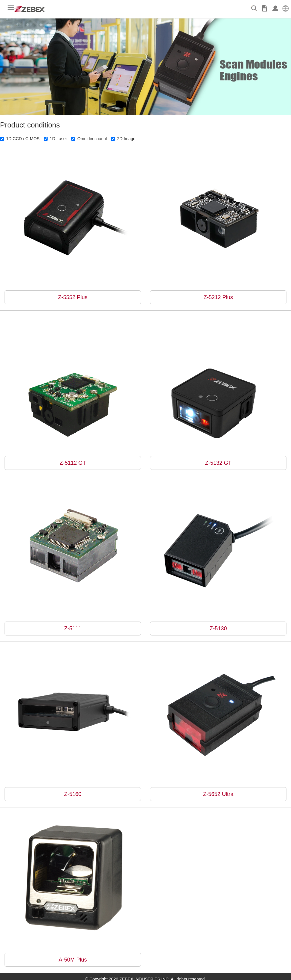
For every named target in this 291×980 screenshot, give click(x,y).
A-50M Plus (73, 960)
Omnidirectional (89, 139)
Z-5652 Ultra (218, 794)
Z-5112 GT (73, 463)
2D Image (123, 139)
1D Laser (55, 139)
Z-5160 (73, 794)
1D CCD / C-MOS (20, 139)
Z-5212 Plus (218, 297)
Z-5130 (218, 629)
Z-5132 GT (218, 463)
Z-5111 (73, 629)
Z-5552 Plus (73, 297)
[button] (286, 8)
